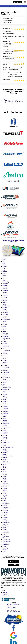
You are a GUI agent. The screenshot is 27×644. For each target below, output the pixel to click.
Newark (4, 454)
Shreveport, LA (6, 507)
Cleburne (5, 308)
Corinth (4, 321)
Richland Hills (6, 485)
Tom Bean (5, 517)
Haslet (4, 383)
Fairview (5, 343)
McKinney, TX (6, 596)
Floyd (4, 352)
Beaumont (5, 285)
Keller (4, 405)
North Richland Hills (7, 456)
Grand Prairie (6, 367)
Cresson (5, 323)
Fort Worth (5, 357)
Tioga (4, 516)
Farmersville (6, 347)
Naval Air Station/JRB (8, 447)
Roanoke (5, 488)
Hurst (4, 393)
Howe (4, 391)
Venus (4, 528)
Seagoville (5, 502)
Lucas (4, 429)
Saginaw (5, 499)
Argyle (4, 270)
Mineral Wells (6, 442)
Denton (4, 330)
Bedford (5, 287)
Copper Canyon (6, 319)
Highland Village (7, 388)
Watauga (5, 529)
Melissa (5, 436)
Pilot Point (5, 468)
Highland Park (6, 386)
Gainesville (5, 362)
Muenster (5, 444)
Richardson (5, 483)
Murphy (4, 446)
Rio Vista (5, 487)
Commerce (5, 314)
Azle (4, 279)
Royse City (5, 495)
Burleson (5, 297)
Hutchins (5, 395)
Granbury (5, 366)
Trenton (4, 519)
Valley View (5, 524)
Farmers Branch (6, 345)
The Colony (5, 514)
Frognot (4, 360)
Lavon (4, 418)
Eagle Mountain (6, 338)
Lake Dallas (5, 412)
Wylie (4, 552)
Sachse (4, 497)
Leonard (5, 420)
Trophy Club (5, 521)
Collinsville (5, 313)
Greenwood (5, 376)
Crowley (5, 325)
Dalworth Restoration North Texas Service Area (13, 241)
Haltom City (5, 381)
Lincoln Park (6, 424)
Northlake (5, 458)
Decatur (4, 328)
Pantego (5, 465)
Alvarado (5, 267)
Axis (4, 277)
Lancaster (5, 415)
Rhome (4, 482)
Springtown (5, 511)
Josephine (5, 398)
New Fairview (6, 451)
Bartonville (5, 284)
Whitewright (6, 545)
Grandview (5, 369)
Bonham (5, 292)
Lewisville (5, 422)
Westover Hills (6, 540)
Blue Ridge (5, 290)
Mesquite (5, 437)
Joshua (4, 400)
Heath (4, 384)
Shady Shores (6, 504)
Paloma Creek (6, 463)
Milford (4, 441)
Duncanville (5, 337)
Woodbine (5, 550)
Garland (4, 364)
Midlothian (5, 439)
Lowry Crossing (6, 427)
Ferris (4, 348)
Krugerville (5, 408)
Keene (4, 403)
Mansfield (5, 432)
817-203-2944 (17, 2)
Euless (4, 342)
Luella (4, 430)
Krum (4, 410)
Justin (4, 401)
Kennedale (5, 406)
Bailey (4, 280)
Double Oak (5, 335)
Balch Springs (6, 282)
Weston (4, 538)
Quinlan (4, 478)
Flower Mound (6, 350)
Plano (4, 470)
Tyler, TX (5, 592)
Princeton (5, 475)
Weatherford (6, 533)
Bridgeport (5, 296)
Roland (4, 492)
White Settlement (7, 541)
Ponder (4, 471)
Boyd (4, 294)
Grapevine (5, 371)
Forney (4, 355)
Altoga (4, 265)
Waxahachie (6, 531)
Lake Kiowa (5, 413)
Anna (4, 268)
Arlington (5, 272)
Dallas (4, 326)
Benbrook (5, 289)
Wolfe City (5, 548)
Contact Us (13, 565)
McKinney (5, 434)
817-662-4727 (16, 612)
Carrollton (5, 299)
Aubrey (4, 273)
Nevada (4, 449)
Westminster (6, 536)
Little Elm (5, 425)
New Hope (5, 453)
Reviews (15, 6)
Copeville (5, 316)
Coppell (4, 318)
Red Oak (5, 480)
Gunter (4, 379)
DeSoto (4, 331)
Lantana (4, 417)
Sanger (4, 500)
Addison (5, 258)
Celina (4, 304)
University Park (6, 523)
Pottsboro (5, 473)
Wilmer (4, 546)
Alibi (4, 261)
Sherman (5, 505)
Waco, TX (5, 594)
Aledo (4, 260)
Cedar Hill (5, 301)
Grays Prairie (6, 372)
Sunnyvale (5, 512)
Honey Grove (6, 389)
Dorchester (5, 333)
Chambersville (6, 306)
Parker (4, 466)
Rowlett (4, 494)
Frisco (4, 359)
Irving (4, 396)
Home (3, 6)
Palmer (4, 459)
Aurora (4, 275)
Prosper (5, 476)
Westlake (5, 534)
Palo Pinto (5, 461)
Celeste (4, 302)
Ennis (4, 340)
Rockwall (5, 490)
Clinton (4, 309)
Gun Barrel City (6, 377)
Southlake (5, 509)
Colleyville (5, 311)
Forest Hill (5, 354)
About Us (9, 6)
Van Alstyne (6, 526)
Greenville (5, 374)
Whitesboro (5, 543)
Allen (4, 263)
